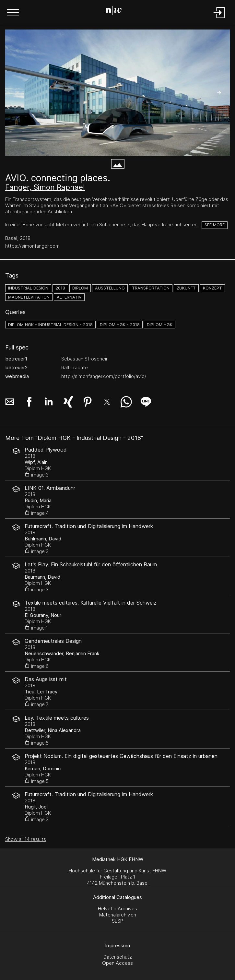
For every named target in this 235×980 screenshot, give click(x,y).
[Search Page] (116, 11)
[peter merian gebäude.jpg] (117, 93)
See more (215, 225)
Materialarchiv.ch (118, 915)
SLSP (117, 921)
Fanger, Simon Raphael (45, 187)
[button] (13, 13)
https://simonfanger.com (32, 246)
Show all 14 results (26, 839)
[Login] (219, 19)
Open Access (117, 963)
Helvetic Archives (117, 909)
